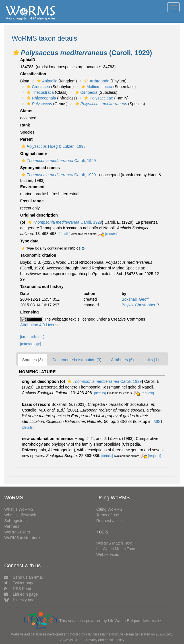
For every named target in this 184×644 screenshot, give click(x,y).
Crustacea (38, 87)
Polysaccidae (98, 98)
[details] (64, 234)
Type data (29, 241)
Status (26, 111)
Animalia (46, 81)
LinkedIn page (21, 594)
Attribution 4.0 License (40, 325)
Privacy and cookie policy (105, 640)
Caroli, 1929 (58, 161)
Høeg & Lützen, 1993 (53, 146)
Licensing (29, 312)
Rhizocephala (41, 98)
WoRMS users (17, 532)
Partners (12, 526)
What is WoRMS (19, 509)
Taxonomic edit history (42, 286)
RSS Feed (18, 589)
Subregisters (15, 521)
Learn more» (152, 620)
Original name (33, 153)
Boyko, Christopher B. (141, 305)
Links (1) (151, 360)
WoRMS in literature (22, 538)
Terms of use (108, 515)
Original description (39, 215)
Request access (111, 521)
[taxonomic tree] (32, 337)
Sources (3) (32, 360)
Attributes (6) (122, 360)
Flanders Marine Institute (105, 634)
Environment (32, 187)
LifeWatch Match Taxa (116, 549)
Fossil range (32, 201)
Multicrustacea (96, 87)
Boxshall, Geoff (135, 299)
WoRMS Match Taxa (114, 543)
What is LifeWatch (20, 515)
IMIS (157, 421)
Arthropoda (96, 81)
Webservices (108, 554)
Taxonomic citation (38, 255)
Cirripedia (86, 92)
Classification (33, 74)
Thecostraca (40, 92)
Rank (25, 125)
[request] (112, 234)
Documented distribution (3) (77, 360)
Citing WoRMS (109, 509)
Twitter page (19, 583)
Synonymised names (40, 168)
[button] (16, 53)
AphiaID (28, 60)
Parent (26, 139)
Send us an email (24, 577)
